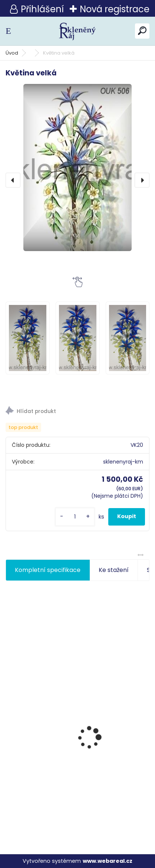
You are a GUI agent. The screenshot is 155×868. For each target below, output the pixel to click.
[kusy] (75, 517)
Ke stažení (114, 570)
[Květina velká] (77, 168)
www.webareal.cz (108, 861)
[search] (142, 31)
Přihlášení (42, 9)
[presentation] (13, 180)
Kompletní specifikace (48, 570)
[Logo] (77, 31)
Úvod (12, 53)
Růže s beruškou (34, 785)
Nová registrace (115, 9)
